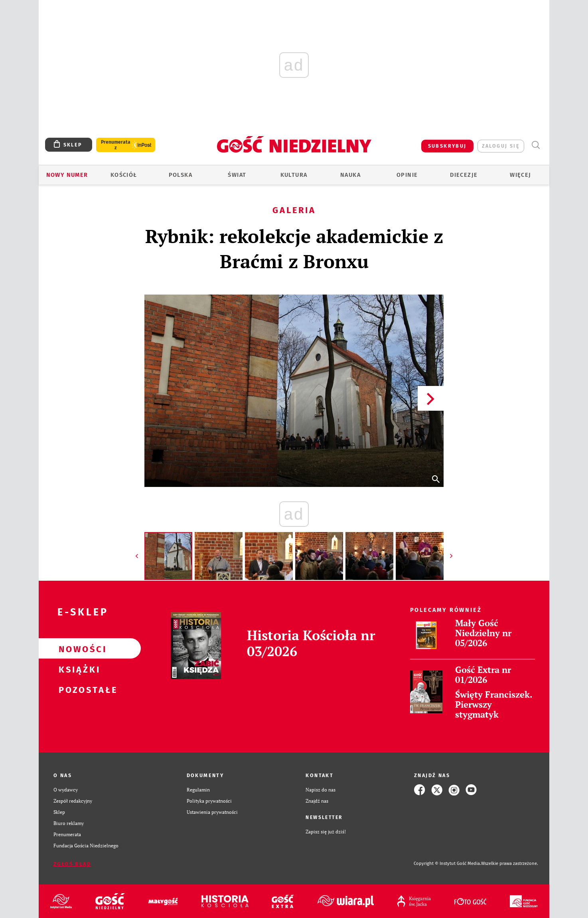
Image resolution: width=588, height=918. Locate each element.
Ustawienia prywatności (212, 812)
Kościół (124, 175)
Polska (181, 175)
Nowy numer (67, 175)
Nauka (350, 175)
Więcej (520, 175)
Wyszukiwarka (536, 145)
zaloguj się (501, 146)
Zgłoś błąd (72, 864)
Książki (77, 669)
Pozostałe (77, 689)
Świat (237, 175)
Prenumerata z (116, 145)
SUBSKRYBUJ (447, 146)
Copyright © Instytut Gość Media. (447, 864)
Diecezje (464, 175)
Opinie (407, 175)
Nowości (77, 649)
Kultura (294, 175)
